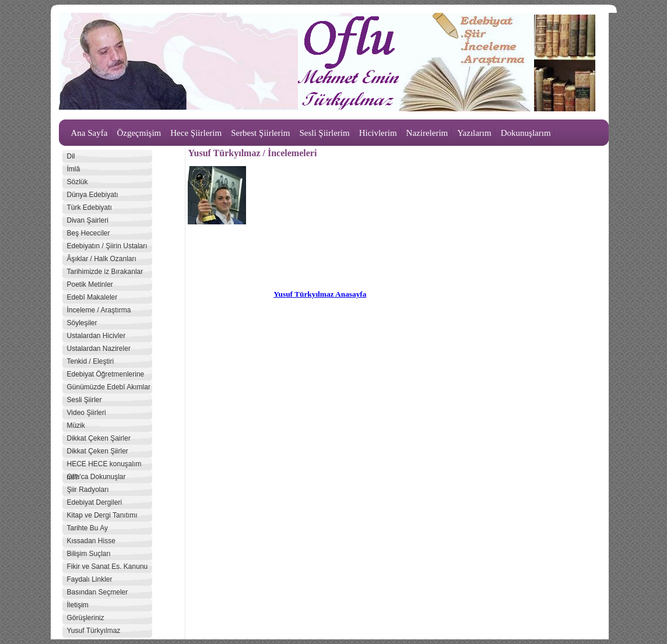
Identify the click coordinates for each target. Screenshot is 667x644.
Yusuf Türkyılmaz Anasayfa (320, 294)
